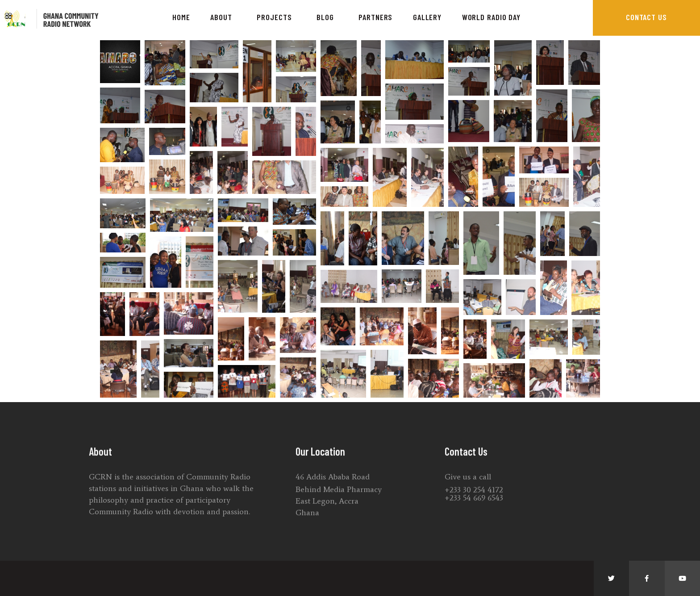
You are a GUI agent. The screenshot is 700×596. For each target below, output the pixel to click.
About (223, 17)
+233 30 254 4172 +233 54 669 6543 (474, 507)
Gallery (427, 17)
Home (181, 17)
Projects (276, 17)
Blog (327, 17)
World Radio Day (492, 17)
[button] (646, 18)
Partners (375, 17)
